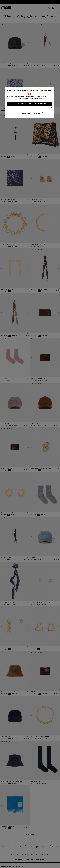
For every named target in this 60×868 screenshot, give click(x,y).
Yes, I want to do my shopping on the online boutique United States (30, 104)
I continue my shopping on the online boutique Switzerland (30, 109)
